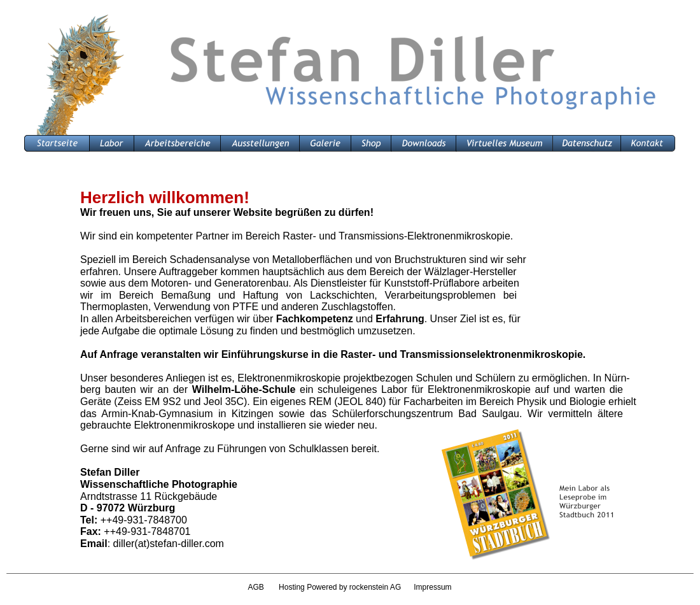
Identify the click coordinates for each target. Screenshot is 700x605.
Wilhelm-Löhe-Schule (244, 389)
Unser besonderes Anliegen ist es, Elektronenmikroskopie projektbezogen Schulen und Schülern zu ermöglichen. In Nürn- (355, 378)
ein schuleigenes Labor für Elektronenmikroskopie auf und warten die (459, 389)
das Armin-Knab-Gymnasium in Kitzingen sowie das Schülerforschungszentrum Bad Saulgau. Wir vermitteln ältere (352, 414)
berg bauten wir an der (136, 389)
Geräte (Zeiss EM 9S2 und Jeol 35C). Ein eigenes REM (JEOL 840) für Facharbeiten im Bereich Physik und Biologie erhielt (360, 402)
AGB (255, 587)
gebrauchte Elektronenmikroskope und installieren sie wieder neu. (229, 425)
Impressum (432, 587)
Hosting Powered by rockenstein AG (346, 587)
